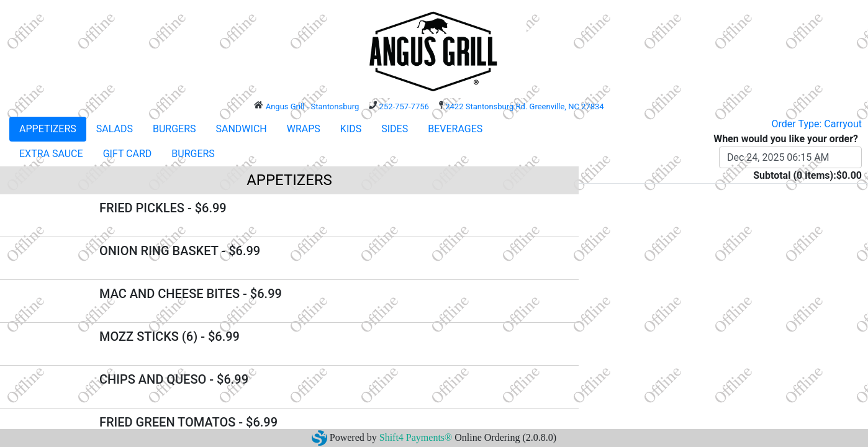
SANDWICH (242, 129)
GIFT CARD (128, 154)
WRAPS (304, 129)
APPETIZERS (48, 129)
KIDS (351, 129)
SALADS (115, 129)
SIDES (395, 129)
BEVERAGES (455, 129)
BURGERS (174, 129)
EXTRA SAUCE (51, 154)
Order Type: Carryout (817, 124)
